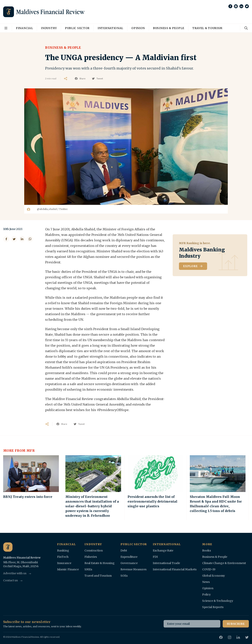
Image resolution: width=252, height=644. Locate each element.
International (110, 28)
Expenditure (129, 557)
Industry (49, 28)
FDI (155, 557)
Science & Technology (218, 601)
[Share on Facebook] (6, 239)
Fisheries (91, 557)
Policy (206, 595)
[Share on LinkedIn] (22, 239)
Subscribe (236, 624)
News (206, 582)
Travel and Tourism (98, 576)
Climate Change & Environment (224, 563)
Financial (24, 28)
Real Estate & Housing (100, 563)
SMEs (88, 569)
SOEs (124, 576)
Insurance (64, 563)
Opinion (138, 28)
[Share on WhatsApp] (30, 239)
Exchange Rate (163, 551)
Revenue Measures (133, 569)
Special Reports (213, 607)
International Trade (166, 563)
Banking (63, 551)
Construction (94, 551)
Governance (129, 563)
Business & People (169, 28)
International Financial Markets (175, 569)
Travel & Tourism (207, 28)
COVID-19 (209, 569)
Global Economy (214, 576)
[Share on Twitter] (14, 239)
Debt (124, 551)
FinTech (63, 557)
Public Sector (77, 28)
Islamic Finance (68, 569)
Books (207, 551)
